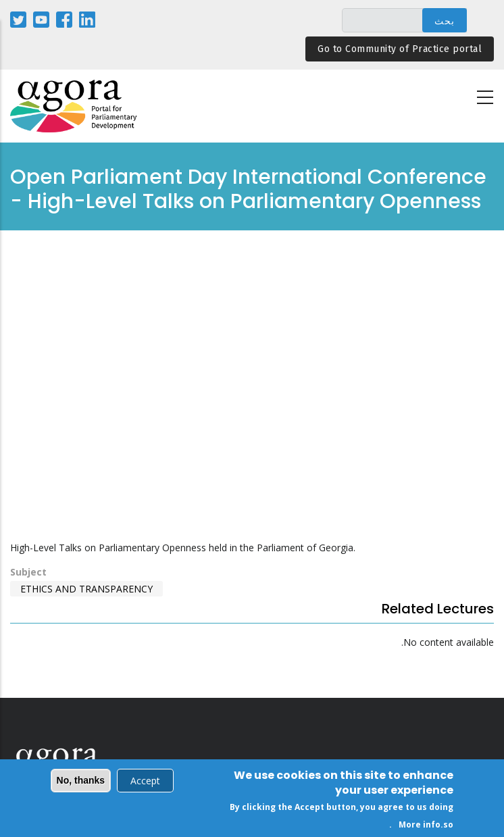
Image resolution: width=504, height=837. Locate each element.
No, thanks (81, 780)
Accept (145, 781)
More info (420, 825)
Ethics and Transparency (86, 589)
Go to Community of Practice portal (400, 49)
